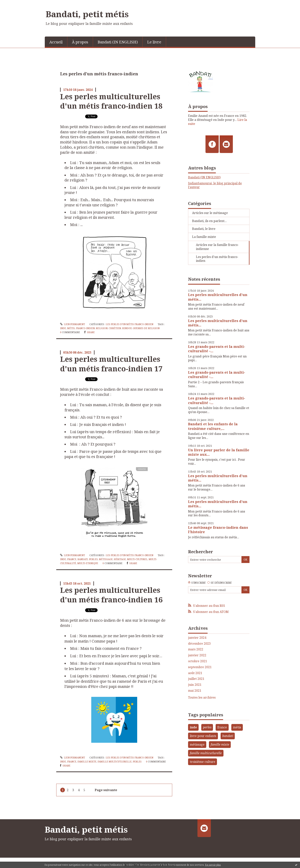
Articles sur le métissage (210, 213)
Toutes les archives (202, 698)
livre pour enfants (203, 736)
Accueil (56, 42)
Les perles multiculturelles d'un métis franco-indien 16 (111, 595)
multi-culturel (137, 559)
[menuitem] (56, 42)
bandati (83, 559)
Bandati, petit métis (87, 14)
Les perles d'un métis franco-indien (130, 324)
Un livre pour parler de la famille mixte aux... (219, 452)
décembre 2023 (199, 644)
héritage (120, 559)
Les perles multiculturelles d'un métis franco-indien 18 (111, 101)
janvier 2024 (197, 638)
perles (93, 559)
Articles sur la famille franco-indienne (217, 247)
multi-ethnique (88, 563)
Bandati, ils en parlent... (209, 221)
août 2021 (195, 673)
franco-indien (85, 328)
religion (102, 328)
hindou (127, 328)
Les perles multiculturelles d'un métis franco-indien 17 (111, 364)
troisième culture (203, 762)
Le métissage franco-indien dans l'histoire (218, 530)
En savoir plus (213, 865)
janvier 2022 (197, 655)
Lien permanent (73, 324)
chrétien (115, 328)
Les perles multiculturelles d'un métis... (218, 297)
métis (71, 328)
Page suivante (106, 790)
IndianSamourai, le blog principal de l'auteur (215, 185)
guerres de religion (146, 328)
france (72, 559)
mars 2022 (196, 649)
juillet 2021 (196, 679)
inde (63, 328)
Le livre (154, 42)
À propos (80, 42)
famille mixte (87, 762)
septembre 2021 (200, 667)
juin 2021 (195, 685)
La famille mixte (204, 237)
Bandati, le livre (204, 229)
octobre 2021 (198, 661)
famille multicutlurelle (115, 762)
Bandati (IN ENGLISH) (118, 42)
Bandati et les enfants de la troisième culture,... (213, 426)
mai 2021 (195, 691)
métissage (106, 559)
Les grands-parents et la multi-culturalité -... (217, 349)
